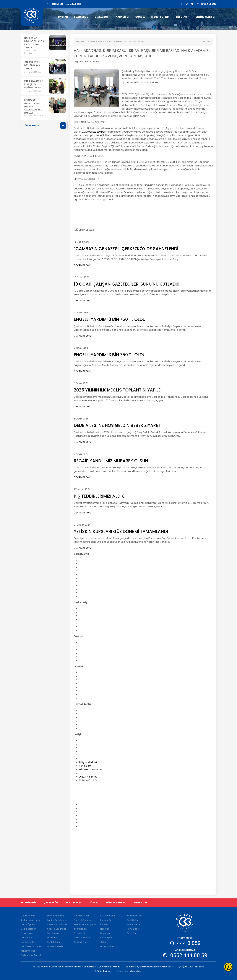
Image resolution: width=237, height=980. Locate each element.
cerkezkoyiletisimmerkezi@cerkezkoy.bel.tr (104, 786)
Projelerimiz (85, 653)
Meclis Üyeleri (87, 567)
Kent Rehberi (86, 627)
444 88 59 (85, 766)
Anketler (84, 680)
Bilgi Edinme (86, 744)
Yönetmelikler (87, 589)
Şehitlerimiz (85, 623)
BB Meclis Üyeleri (88, 630)
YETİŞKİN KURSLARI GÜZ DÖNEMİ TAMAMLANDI (121, 532)
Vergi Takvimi (87, 721)
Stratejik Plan (80, 942)
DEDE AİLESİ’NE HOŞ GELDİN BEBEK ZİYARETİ (118, 425)
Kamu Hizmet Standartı (92, 717)
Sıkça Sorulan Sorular (91, 751)
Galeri (82, 694)
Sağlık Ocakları (87, 759)
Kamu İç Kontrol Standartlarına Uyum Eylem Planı (108, 657)
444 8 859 (189, 943)
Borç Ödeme (134, 924)
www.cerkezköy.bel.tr (95, 132)
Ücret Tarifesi (87, 698)
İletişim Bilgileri (87, 740)
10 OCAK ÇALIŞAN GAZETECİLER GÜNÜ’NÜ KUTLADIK (127, 284)
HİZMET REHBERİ (116, 903)
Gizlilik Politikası (103, 971)
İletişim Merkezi (88, 762)
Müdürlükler (86, 578)
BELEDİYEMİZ (28, 903)
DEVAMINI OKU (82, 265)
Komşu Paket (86, 725)
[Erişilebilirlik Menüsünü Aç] (228, 967)
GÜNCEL (94, 903)
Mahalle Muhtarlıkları (91, 585)
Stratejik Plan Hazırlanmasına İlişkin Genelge (105, 660)
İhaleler (83, 676)
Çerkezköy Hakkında (91, 616)
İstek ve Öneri (87, 748)
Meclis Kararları (88, 571)
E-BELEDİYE (140, 903)
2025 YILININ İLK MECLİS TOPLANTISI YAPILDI (118, 390)
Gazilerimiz (53, 938)
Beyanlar (131, 933)
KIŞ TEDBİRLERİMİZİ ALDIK (99, 496)
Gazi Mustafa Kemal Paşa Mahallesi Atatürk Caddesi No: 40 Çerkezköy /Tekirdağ (132, 792)
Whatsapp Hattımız (90, 769)
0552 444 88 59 (88, 777)
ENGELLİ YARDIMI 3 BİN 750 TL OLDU (110, 319)
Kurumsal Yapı (87, 560)
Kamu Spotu (86, 691)
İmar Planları (86, 650)
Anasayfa (80, 41)
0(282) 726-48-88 (88, 798)
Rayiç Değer (133, 929)
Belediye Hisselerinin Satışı (94, 710)
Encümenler (86, 575)
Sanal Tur (84, 728)
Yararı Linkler (86, 755)
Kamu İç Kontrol (82, 938)
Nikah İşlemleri (87, 714)
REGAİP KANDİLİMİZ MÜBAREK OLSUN (111, 461)
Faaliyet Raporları (89, 642)
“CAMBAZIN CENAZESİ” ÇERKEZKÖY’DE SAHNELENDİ (126, 249)
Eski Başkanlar (87, 582)
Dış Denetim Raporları (92, 596)
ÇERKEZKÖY (51, 903)
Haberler (91, 41)
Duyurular (84, 687)
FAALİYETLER (74, 903)
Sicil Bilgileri (133, 920)
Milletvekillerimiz (88, 608)
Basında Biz (85, 673)
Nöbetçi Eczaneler (89, 619)
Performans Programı (92, 646)
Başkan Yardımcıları (90, 564)
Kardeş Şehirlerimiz (90, 612)
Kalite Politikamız (89, 593)
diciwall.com (137, 971)
